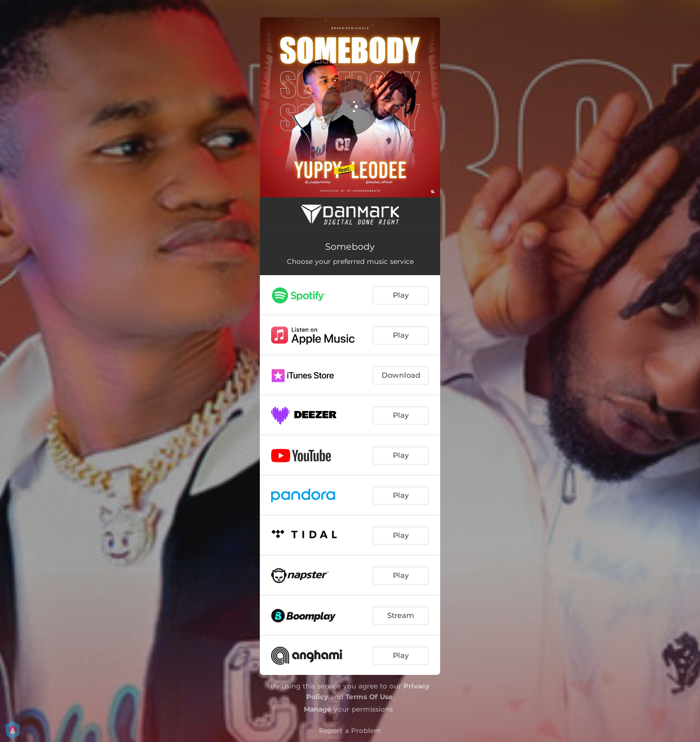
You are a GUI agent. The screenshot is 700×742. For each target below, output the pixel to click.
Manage (318, 709)
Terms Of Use (369, 697)
